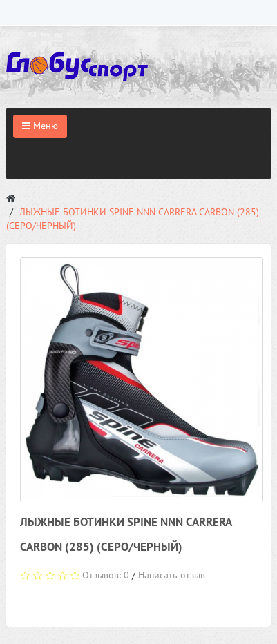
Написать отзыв (172, 575)
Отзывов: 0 (106, 575)
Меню (40, 126)
